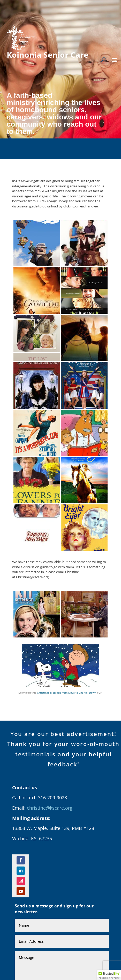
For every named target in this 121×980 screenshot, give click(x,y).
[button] (109, 975)
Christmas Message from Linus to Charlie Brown (67, 693)
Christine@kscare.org (32, 577)
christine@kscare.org (50, 808)
